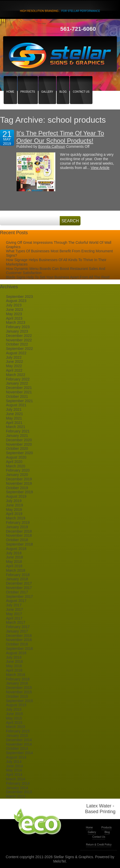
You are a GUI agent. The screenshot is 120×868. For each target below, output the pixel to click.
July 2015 (14, 709)
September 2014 (19, 753)
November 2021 (19, 392)
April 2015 (14, 723)
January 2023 (17, 331)
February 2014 (18, 783)
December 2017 (19, 583)
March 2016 (16, 675)
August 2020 (16, 457)
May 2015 (14, 718)
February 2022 (18, 379)
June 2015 (14, 714)
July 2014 (14, 762)
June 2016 (14, 661)
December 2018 (19, 531)
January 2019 (17, 527)
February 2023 (18, 327)
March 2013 (16, 796)
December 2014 (19, 740)
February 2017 (18, 627)
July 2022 (14, 357)
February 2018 (18, 575)
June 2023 (14, 310)
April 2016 (14, 670)
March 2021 (16, 427)
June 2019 (14, 505)
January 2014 (17, 788)
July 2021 (14, 409)
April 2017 (14, 618)
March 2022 (16, 375)
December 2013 (19, 792)
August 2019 (16, 496)
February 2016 (18, 679)
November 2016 (19, 640)
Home (10, 83)
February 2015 (18, 731)
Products (28, 83)
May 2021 (14, 418)
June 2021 (14, 414)
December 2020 (19, 440)
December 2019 (19, 479)
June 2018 (14, 557)
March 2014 (16, 779)
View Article (100, 168)
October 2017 (17, 592)
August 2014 (16, 757)
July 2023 (14, 305)
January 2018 (17, 579)
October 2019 (17, 488)
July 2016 (14, 657)
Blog (63, 83)
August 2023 (16, 301)
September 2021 (19, 401)
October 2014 (17, 748)
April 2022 (14, 370)
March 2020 (16, 466)
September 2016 (19, 649)
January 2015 (17, 735)
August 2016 (16, 653)
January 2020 (17, 475)
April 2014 (14, 775)
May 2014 (14, 770)
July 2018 (14, 553)
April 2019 (14, 514)
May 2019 (14, 510)
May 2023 (14, 314)
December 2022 (19, 336)
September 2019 (19, 492)
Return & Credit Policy (99, 845)
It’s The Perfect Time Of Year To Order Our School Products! (60, 137)
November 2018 (19, 535)
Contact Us (81, 83)
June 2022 (14, 362)
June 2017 (14, 609)
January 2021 (17, 436)
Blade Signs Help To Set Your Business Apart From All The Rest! (58, 277)
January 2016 (17, 683)
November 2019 (19, 483)
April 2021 (14, 423)
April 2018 (14, 566)
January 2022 (17, 383)
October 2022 (17, 344)
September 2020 (19, 453)
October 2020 (17, 448)
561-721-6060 (78, 29)
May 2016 (14, 666)
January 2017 (17, 631)
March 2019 (16, 518)
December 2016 (19, 636)
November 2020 (19, 444)
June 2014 (14, 766)
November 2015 (19, 692)
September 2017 (19, 597)
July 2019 (14, 501)
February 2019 (18, 523)
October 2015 (17, 696)
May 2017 (14, 614)
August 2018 (16, 549)
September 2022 (19, 349)
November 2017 (19, 588)
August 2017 (16, 601)
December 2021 (19, 388)
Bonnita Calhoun (52, 146)
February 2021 (18, 431)
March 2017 (16, 622)
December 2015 (19, 688)
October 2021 (17, 396)
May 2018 (14, 562)
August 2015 (16, 705)
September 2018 (19, 544)
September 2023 (19, 297)
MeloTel (59, 861)
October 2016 (17, 644)
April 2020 (14, 462)
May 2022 (14, 366)
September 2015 (19, 701)
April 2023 (14, 318)
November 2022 (19, 340)
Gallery (47, 83)
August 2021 (16, 405)
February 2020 (18, 470)
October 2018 (17, 540)
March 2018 (16, 570)
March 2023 (16, 322)
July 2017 (14, 605)
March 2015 (16, 727)
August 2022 (16, 353)
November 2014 (19, 744)
